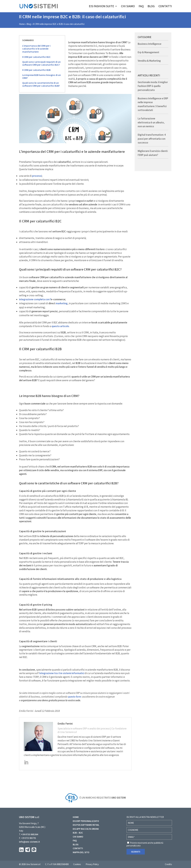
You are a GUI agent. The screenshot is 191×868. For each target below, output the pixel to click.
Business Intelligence (150, 44)
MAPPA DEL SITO (81, 852)
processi (37, 176)
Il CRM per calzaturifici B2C (36, 57)
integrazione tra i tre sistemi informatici (62, 673)
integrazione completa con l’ (42, 299)
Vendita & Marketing (149, 61)
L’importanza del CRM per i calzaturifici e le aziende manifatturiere (36, 49)
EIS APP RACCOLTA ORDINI (86, 829)
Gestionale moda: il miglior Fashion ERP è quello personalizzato (153, 86)
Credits (168, 864)
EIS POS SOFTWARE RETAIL (86, 825)
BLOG (151, 7)
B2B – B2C (78, 833)
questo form (75, 697)
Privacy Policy (92, 864)
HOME (76, 817)
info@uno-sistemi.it (29, 842)
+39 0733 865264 (30, 834)
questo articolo (60, 326)
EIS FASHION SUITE (101, 7)
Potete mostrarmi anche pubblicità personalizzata (145, 844)
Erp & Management (148, 52)
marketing (62, 303)
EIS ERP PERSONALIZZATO (86, 821)
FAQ (141, 7)
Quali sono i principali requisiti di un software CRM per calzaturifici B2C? (41, 63)
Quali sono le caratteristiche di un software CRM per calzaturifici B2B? (41, 84)
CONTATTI (165, 7)
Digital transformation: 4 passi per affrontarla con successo (152, 139)
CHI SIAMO (128, 7)
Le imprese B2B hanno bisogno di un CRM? (42, 76)
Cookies (77, 864)
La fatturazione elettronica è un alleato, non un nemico (151, 122)
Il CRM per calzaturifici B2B (36, 70)
